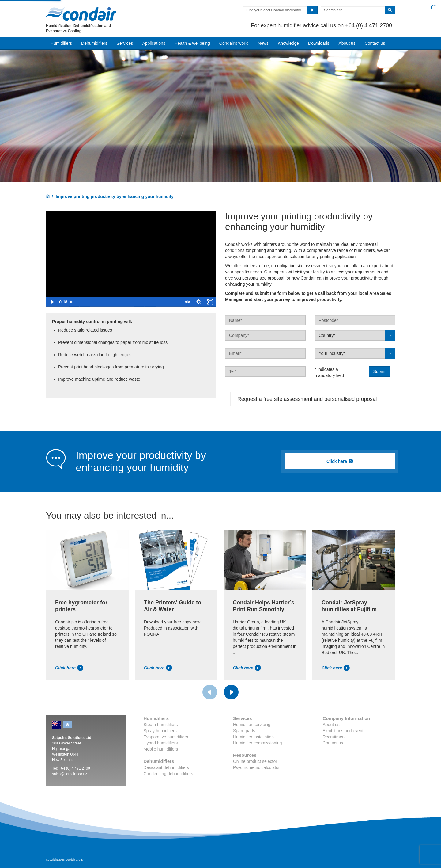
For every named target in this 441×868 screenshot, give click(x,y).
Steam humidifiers (161, 725)
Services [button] (125, 43)
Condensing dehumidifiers (168, 774)
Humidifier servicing (252, 725)
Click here (340, 461)
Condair (81, 14)
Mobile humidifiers (161, 749)
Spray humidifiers (160, 731)
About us (347, 43)
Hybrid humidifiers (161, 743)
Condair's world (234, 43)
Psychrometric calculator (256, 767)
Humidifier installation (253, 737)
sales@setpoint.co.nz (70, 774)
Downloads (319, 43)
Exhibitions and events (344, 731)
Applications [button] (154, 43)
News (263, 43)
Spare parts (244, 731)
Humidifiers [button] (61, 43)
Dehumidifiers (94, 43)
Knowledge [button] (288, 43)
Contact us (375, 43)
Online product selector (255, 761)
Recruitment (334, 737)
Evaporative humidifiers (166, 737)
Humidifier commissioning (258, 743)
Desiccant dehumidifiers (166, 767)
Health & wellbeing (192, 43)
